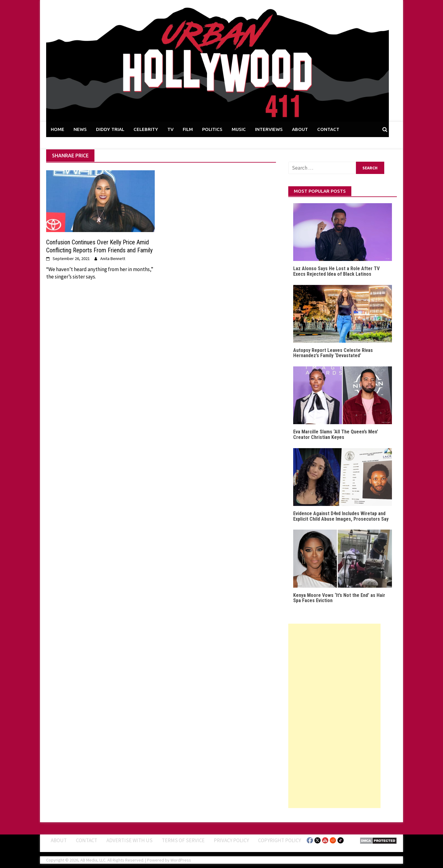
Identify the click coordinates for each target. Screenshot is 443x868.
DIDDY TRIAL (110, 129)
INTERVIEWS (269, 129)
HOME (58, 129)
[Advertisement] (334, 716)
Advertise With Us (130, 840)
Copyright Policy (279, 840)
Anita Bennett (113, 258)
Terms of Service (183, 840)
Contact (87, 840)
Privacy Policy (231, 840)
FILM (188, 129)
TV (170, 129)
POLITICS (212, 129)
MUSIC (239, 129)
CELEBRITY (146, 129)
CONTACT (328, 129)
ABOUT (300, 129)
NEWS (80, 129)
